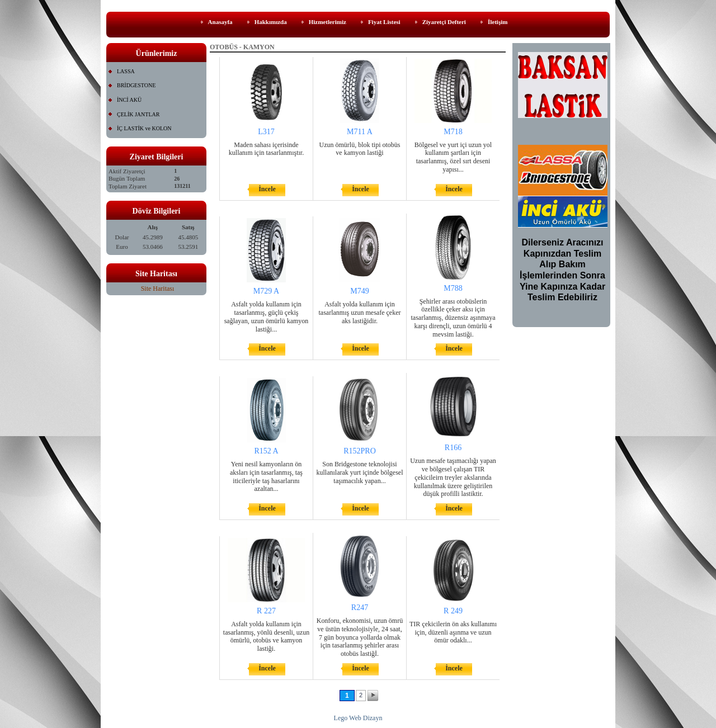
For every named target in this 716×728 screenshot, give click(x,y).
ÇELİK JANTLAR (138, 114)
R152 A (266, 451)
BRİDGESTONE (136, 85)
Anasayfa (220, 22)
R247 (360, 608)
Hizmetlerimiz (328, 22)
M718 (453, 132)
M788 (453, 288)
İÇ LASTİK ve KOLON (144, 128)
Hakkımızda (271, 22)
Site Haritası (158, 289)
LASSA (126, 71)
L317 (266, 132)
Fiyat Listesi (384, 22)
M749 (359, 291)
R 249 (453, 611)
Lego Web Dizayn (358, 718)
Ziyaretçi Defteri (444, 22)
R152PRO (360, 451)
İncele (267, 189)
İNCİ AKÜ (129, 100)
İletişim (498, 22)
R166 (453, 448)
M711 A (360, 132)
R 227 (266, 611)
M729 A (266, 291)
